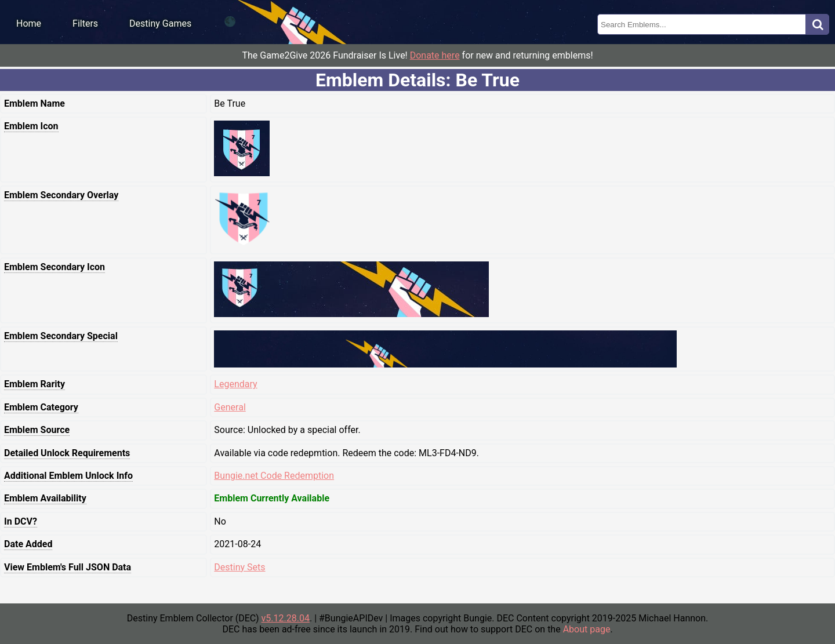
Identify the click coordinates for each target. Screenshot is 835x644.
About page (587, 629)
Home (29, 23)
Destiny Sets (239, 567)
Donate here (435, 55)
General (230, 407)
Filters (85, 23)
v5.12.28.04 (286, 618)
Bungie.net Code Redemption (274, 476)
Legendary (235, 384)
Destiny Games (160, 23)
